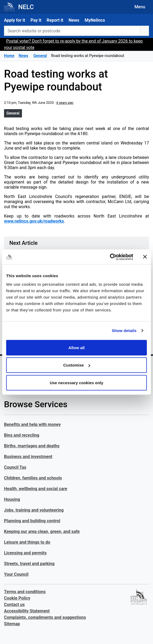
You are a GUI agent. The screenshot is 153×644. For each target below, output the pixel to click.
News (74, 20)
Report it (55, 20)
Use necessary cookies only (76, 382)
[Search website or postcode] (72, 31)
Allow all (77, 347)
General (13, 113)
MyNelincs (95, 20)
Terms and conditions (25, 592)
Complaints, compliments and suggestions (45, 617)
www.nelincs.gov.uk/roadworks (34, 221)
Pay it (36, 20)
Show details (124, 331)
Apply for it (15, 20)
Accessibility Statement (27, 611)
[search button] (144, 31)
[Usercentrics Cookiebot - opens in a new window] (110, 257)
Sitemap (12, 624)
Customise (77, 365)
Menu (140, 7)
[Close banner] (145, 257)
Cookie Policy (17, 598)
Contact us (14, 605)
